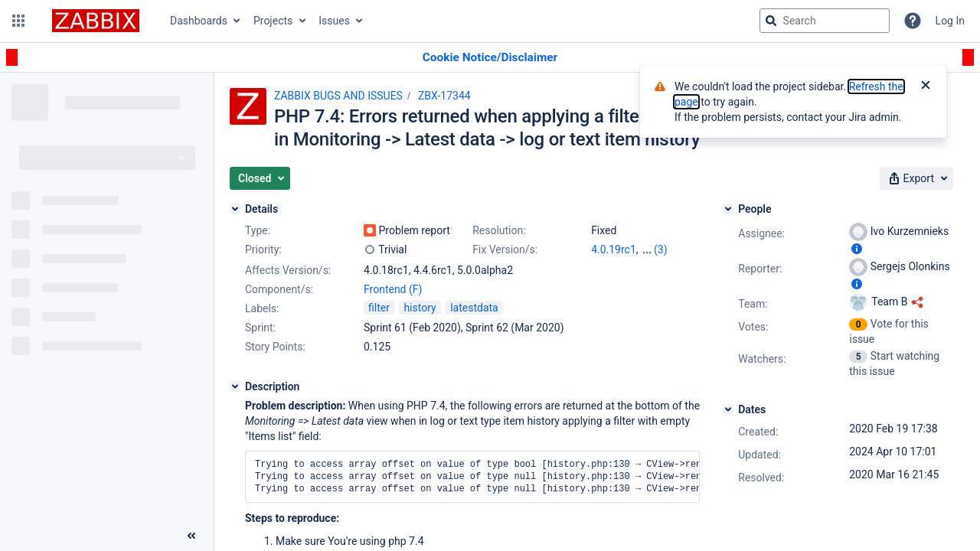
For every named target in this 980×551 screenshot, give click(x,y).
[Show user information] (857, 249)
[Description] (235, 386)
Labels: (262, 308)
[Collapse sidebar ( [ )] (191, 536)
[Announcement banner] (490, 58)
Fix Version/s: (505, 249)
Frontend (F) (393, 289)
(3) (661, 249)
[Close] (926, 86)
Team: (753, 304)
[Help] (913, 21)
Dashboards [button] (199, 21)
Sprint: (260, 328)
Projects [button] (273, 21)
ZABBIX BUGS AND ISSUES (338, 96)
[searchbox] (825, 21)
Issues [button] (334, 21)
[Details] (235, 209)
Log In (950, 21)
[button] (18, 21)
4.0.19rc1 (614, 249)
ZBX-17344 (444, 96)
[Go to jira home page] (96, 21)
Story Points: (275, 347)
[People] (728, 209)
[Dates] (728, 409)
